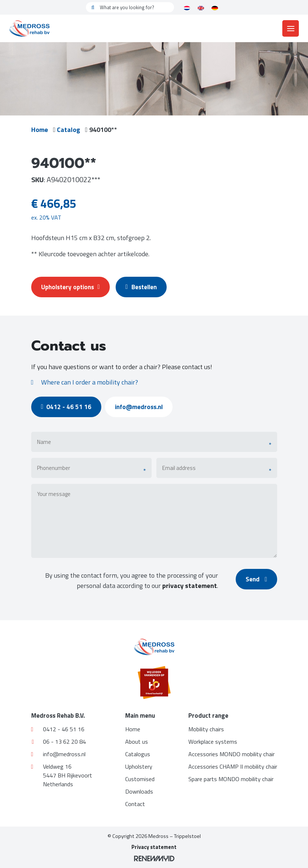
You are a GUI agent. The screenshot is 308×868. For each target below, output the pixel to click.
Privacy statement (154, 847)
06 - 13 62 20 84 (59, 742)
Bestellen (145, 287)
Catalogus (138, 754)
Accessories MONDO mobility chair (231, 754)
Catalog (70, 130)
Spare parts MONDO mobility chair (231, 779)
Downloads (139, 791)
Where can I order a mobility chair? (85, 382)
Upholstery (139, 766)
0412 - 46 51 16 (68, 407)
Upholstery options (71, 287)
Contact (135, 804)
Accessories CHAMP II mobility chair (233, 766)
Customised (140, 779)
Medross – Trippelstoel (175, 836)
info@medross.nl (143, 407)
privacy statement (188, 586)
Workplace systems (213, 742)
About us (137, 742)
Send (256, 579)
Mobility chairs (206, 729)
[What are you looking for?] (130, 7)
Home (40, 130)
